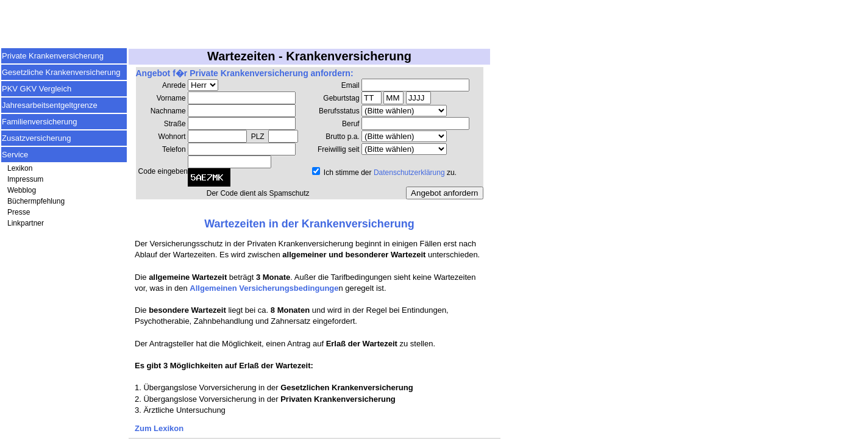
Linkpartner (26, 223)
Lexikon (20, 168)
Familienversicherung (40, 122)
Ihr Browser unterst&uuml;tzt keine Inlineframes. (309, 139)
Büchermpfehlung (36, 201)
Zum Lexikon (159, 428)
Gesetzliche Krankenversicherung (61, 72)
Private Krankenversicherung (53, 56)
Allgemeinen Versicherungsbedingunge (264, 288)
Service (15, 155)
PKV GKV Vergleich (37, 89)
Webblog (22, 190)
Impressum (25, 179)
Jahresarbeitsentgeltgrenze (50, 105)
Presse (19, 212)
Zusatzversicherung (36, 138)
